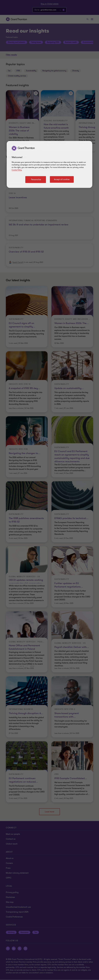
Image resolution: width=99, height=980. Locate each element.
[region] (49, 164)
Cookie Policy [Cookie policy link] (17, 170)
